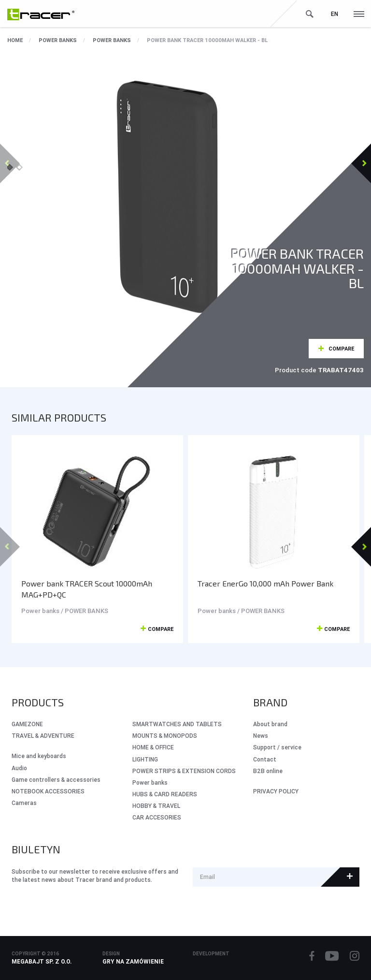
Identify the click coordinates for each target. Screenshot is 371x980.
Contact (265, 759)
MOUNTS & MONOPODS (165, 736)
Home (15, 40)
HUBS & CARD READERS (165, 794)
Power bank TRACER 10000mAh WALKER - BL (207, 40)
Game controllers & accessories (56, 780)
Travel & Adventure (43, 736)
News (261, 736)
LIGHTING (145, 759)
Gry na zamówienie (133, 961)
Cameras (24, 803)
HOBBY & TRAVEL (156, 806)
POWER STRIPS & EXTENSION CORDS (184, 771)
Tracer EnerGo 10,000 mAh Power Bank (265, 583)
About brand (270, 724)
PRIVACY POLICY (276, 791)
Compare (341, 349)
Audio (19, 768)
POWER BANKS (112, 40)
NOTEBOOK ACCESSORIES (48, 791)
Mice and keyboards (39, 756)
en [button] (335, 14)
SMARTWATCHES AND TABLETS (177, 724)
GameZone (27, 724)
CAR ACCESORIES (157, 817)
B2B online (268, 771)
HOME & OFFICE (153, 747)
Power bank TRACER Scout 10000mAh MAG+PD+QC (87, 589)
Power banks (58, 40)
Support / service (277, 747)
